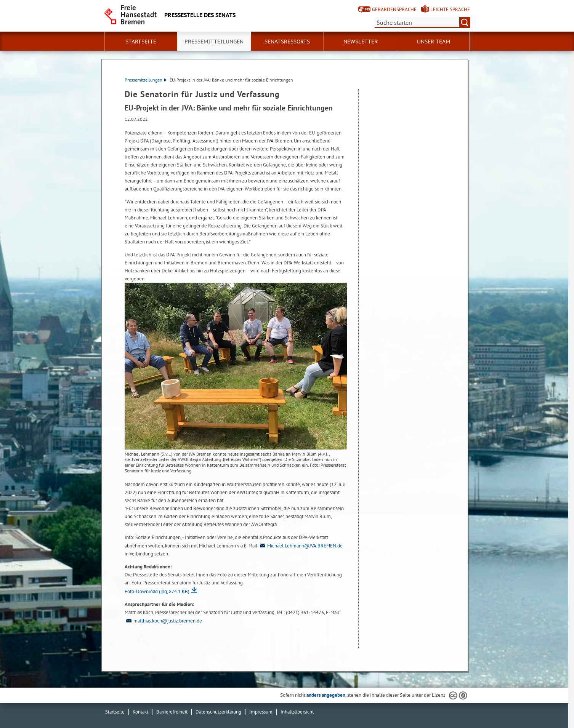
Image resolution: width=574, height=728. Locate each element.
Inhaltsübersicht (297, 712)
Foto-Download (157, 591)
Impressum (261, 712)
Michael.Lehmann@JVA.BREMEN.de (301, 546)
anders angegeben (326, 695)
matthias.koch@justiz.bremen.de (163, 621)
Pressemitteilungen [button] (214, 42)
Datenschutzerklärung (218, 712)
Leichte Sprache (450, 9)
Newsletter (361, 42)
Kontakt (140, 712)
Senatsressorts (287, 42)
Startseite (141, 42)
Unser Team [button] (434, 42)
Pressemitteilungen (146, 80)
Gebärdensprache (394, 9)
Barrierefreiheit (172, 712)
